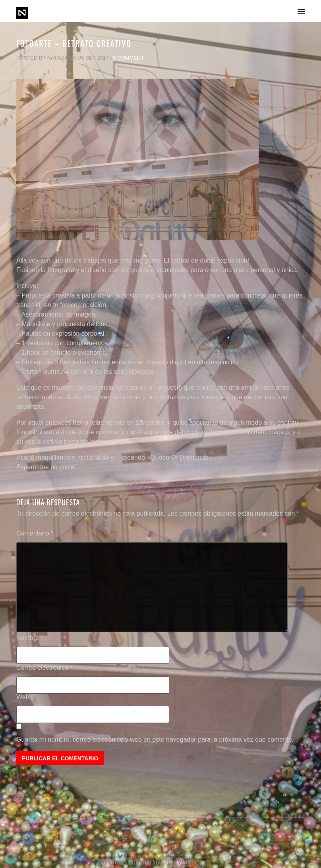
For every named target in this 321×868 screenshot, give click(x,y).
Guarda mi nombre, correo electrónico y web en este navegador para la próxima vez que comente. (155, 739)
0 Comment (128, 58)
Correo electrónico (44, 668)
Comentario (35, 533)
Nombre (30, 638)
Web (23, 697)
